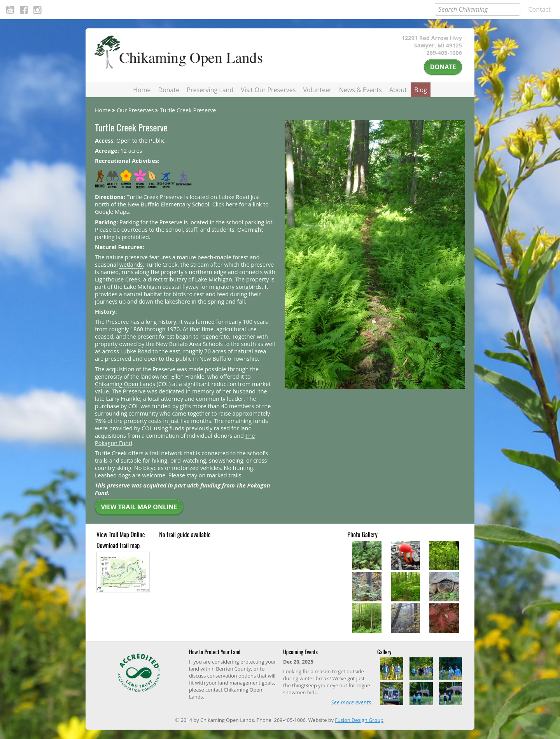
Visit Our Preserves (268, 90)
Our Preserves (135, 110)
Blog (421, 90)
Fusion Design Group (359, 720)
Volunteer (318, 90)
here (232, 204)
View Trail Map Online (139, 507)
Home (142, 90)
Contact (540, 9)
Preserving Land (210, 90)
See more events (351, 702)
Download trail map (118, 545)
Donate (443, 67)
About (398, 90)
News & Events (360, 90)
